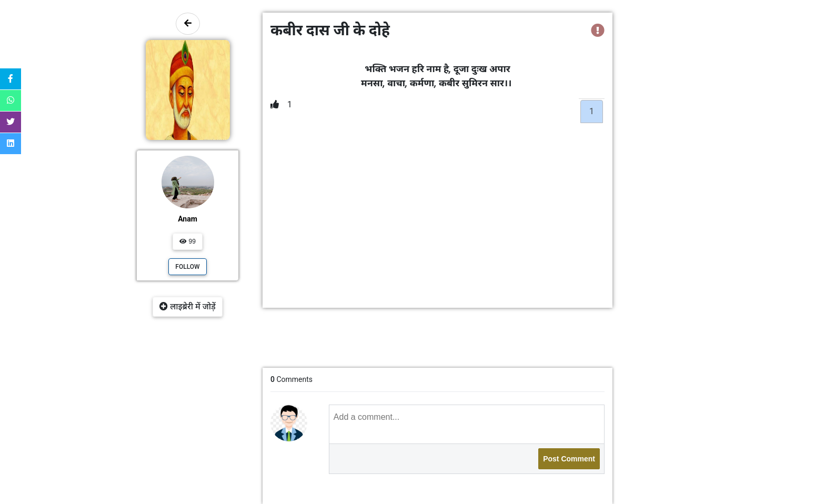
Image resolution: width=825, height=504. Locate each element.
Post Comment (569, 459)
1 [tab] (592, 111)
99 (188, 241)
